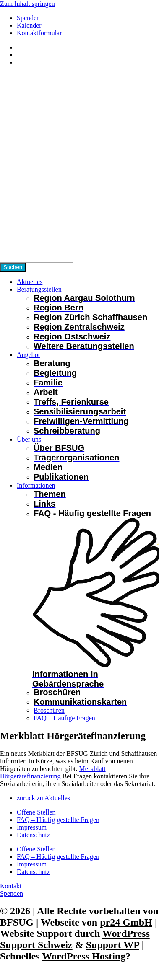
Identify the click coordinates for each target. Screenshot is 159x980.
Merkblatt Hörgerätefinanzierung (53, 772)
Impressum (32, 827)
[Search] (37, 259)
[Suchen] (13, 267)
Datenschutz (33, 835)
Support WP (113, 945)
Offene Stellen (36, 812)
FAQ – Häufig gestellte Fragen (58, 820)
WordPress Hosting (84, 956)
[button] (88, 290)
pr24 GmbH (126, 922)
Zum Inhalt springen (27, 4)
